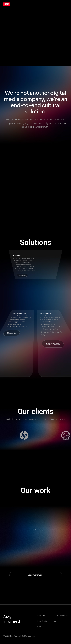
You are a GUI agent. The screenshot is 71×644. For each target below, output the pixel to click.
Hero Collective (61, 616)
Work (56, 621)
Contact (41, 627)
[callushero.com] (7, 4)
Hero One (41, 616)
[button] (67, 4)
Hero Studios (43, 621)
